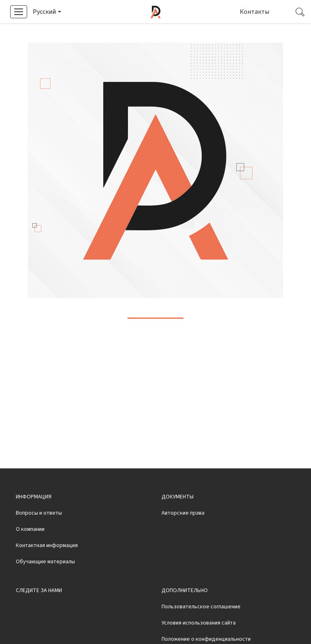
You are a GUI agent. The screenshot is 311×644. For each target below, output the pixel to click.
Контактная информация (47, 567)
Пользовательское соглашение (201, 628)
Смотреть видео (204, 33)
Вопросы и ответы (39, 535)
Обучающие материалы (45, 583)
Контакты (255, 12)
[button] (46, 12)
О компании (30, 551)
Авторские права (183, 535)
